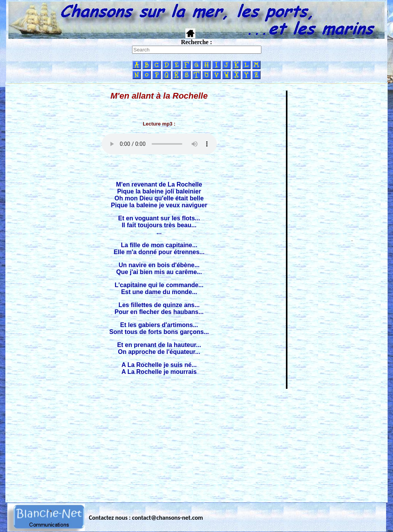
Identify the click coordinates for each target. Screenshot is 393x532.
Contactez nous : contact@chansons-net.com (146, 518)
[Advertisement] (196, 443)
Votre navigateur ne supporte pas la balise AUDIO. (159, 144)
